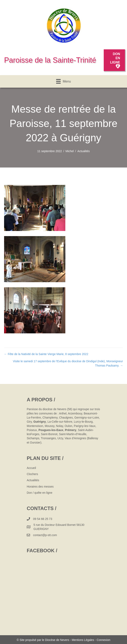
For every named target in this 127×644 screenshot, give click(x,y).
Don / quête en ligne (40, 493)
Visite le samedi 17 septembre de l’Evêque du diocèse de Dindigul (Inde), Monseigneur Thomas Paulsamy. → (68, 363)
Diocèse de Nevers (57, 640)
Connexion (103, 640)
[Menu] (64, 81)
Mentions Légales (83, 640)
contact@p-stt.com (45, 535)
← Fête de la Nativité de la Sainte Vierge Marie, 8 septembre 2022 (46, 354)
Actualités (84, 151)
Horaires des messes (40, 487)
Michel (70, 151)
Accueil (31, 468)
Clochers (32, 474)
